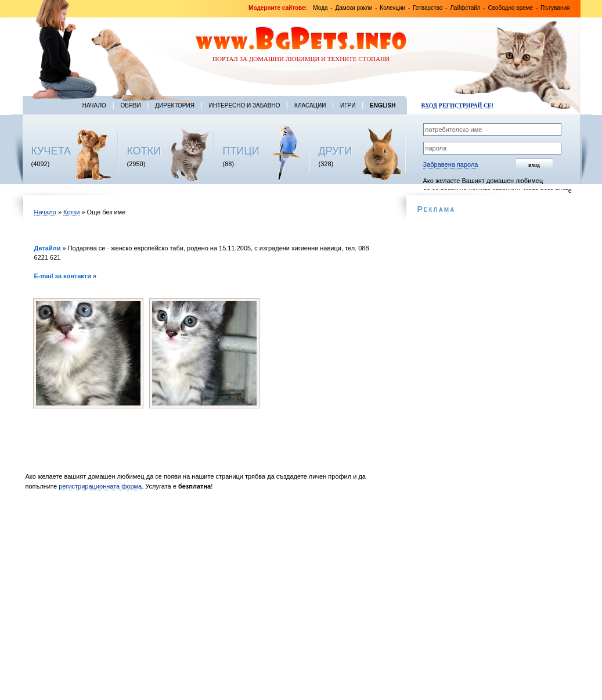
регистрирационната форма (100, 486)
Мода (320, 8)
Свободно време (511, 8)
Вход (429, 105)
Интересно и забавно (245, 105)
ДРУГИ (336, 151)
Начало (94, 105)
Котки (71, 212)
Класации (310, 105)
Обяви (130, 105)
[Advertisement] (207, 594)
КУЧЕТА (51, 151)
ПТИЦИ (241, 151)
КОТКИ (144, 151)
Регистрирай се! (466, 105)
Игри (348, 105)
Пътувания (555, 8)
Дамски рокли (354, 8)
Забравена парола (451, 164)
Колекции (392, 8)
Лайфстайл (465, 8)
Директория (175, 105)
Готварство (428, 8)
